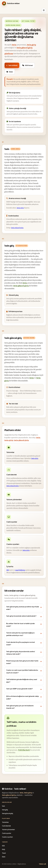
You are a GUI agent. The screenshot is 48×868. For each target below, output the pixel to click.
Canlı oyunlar (7, 833)
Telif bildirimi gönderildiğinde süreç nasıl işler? (22, 681)
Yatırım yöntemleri (8, 830)
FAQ (3, 849)
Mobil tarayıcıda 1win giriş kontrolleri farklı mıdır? (22, 662)
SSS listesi (28, 65)
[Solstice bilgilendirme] (21, 3)
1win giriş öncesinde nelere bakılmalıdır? (21, 616)
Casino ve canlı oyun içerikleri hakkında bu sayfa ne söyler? (22, 671)
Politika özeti (24, 750)
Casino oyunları (7, 837)
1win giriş (31, 45)
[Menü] (44, 10)
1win (14, 45)
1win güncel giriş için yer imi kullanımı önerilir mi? (20, 707)
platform (9, 53)
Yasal (4, 853)
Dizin (10, 72)
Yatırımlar (5, 822)
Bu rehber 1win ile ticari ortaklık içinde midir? (20, 625)
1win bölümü (12, 65)
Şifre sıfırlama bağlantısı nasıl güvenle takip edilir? (23, 697)
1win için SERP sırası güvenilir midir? (20, 689)
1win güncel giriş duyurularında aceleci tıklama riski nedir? (21, 653)
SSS (8, 570)
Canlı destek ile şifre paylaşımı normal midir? (20, 643)
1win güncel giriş (25, 47)
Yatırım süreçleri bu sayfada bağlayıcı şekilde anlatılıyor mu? (20, 634)
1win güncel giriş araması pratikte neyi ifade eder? (23, 608)
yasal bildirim (20, 570)
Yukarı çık (42, 864)
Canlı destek (6, 826)
